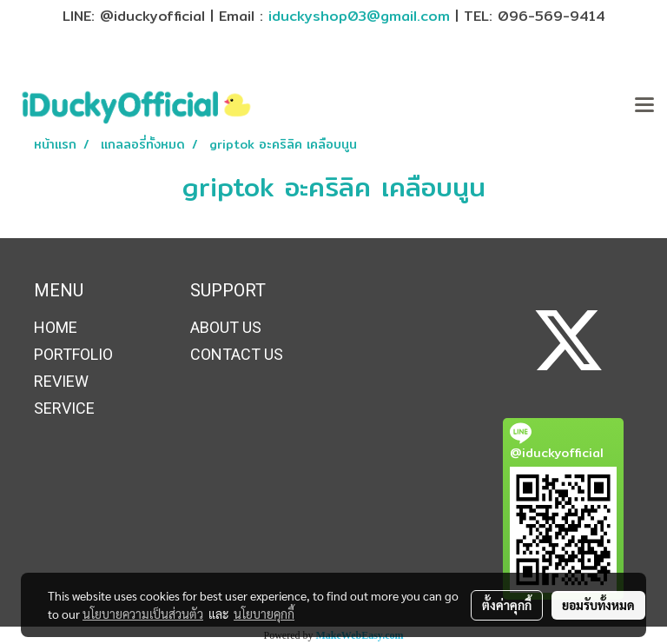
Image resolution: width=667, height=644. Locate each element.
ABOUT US (226, 327)
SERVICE (64, 408)
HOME (56, 327)
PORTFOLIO (73, 354)
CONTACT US (237, 354)
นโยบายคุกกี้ (264, 614)
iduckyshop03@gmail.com (359, 16)
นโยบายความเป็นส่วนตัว (143, 614)
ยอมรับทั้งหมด (598, 605)
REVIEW (61, 381)
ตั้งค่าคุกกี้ (507, 605)
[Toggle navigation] (644, 106)
